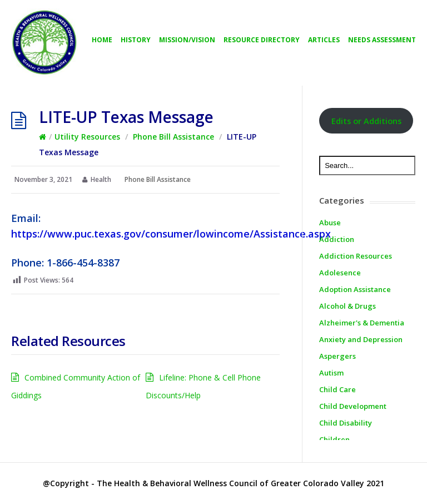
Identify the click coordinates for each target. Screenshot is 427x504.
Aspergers (337, 356)
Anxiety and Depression (361, 339)
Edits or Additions (366, 121)
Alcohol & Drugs (347, 306)
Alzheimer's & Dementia (362, 323)
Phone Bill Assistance (173, 137)
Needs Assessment (382, 40)
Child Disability (346, 423)
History (136, 40)
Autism (331, 373)
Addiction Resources (356, 256)
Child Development (353, 406)
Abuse (330, 223)
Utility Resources (87, 137)
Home (102, 40)
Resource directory (262, 40)
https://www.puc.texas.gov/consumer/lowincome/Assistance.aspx (171, 234)
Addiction (337, 239)
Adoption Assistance (355, 289)
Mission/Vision (187, 40)
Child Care (337, 389)
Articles (324, 40)
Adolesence (340, 273)
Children (334, 439)
